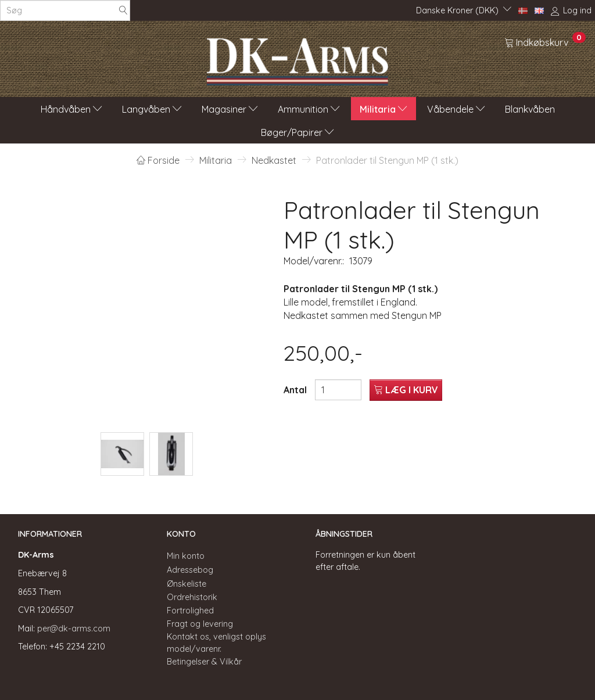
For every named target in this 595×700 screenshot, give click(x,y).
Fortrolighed (190, 611)
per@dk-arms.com (74, 629)
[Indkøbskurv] (545, 42)
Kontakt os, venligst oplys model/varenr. (216, 643)
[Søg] (123, 11)
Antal (296, 390)
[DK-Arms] (297, 59)
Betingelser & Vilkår (204, 662)
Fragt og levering (200, 624)
